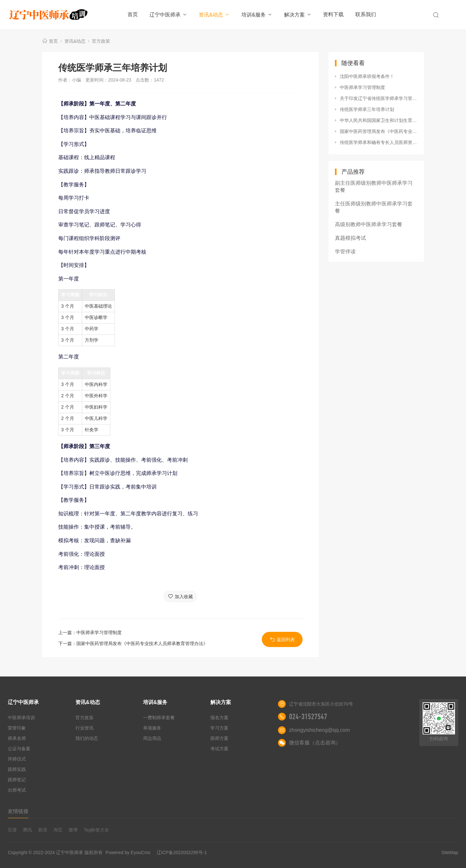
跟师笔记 (17, 780)
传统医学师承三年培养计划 (367, 109)
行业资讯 (84, 728)
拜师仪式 (17, 759)
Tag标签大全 (97, 830)
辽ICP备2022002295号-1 (182, 852)
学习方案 (219, 728)
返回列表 (282, 639)
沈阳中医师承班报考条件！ (367, 76)
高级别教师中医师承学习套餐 (369, 224)
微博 (73, 830)
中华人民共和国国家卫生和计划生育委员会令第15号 (379, 120)
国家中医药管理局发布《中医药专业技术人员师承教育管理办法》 (142, 643)
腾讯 (28, 830)
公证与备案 (19, 749)
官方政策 (101, 41)
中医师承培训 (21, 718)
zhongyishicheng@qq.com (319, 730)
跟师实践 (17, 769)
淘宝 (58, 830)
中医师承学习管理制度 (99, 632)
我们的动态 (87, 738)
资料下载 (333, 14)
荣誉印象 (17, 728)
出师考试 (17, 790)
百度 (12, 830)
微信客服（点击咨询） (315, 743)
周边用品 (152, 738)
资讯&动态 (214, 15)
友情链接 (18, 811)
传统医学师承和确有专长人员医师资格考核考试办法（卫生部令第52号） (379, 142)
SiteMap (450, 852)
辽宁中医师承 (168, 15)
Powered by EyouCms (127, 852)
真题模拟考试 (350, 238)
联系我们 (366, 14)
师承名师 (17, 738)
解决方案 (298, 15)
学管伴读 (345, 252)
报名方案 (219, 718)
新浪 (43, 830)
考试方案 (219, 749)
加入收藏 (180, 596)
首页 (133, 14)
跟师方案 (219, 738)
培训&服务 (257, 15)
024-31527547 (308, 717)
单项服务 (152, 728)
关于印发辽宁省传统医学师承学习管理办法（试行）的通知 (379, 98)
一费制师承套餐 (159, 718)
